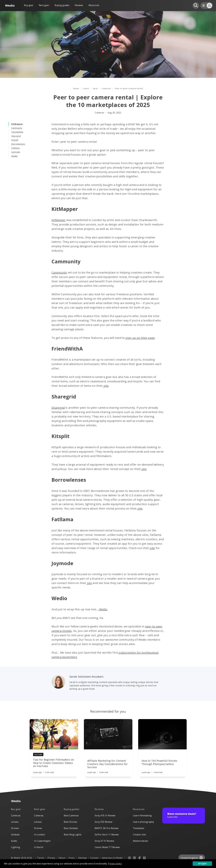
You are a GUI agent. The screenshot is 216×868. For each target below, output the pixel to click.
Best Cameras (71, 816)
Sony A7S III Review (105, 816)
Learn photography (143, 822)
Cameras (16, 816)
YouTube (38, 754)
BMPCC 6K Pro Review (106, 828)
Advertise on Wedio (112, 858)
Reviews (79, 5)
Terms (41, 858)
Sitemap (82, 858)
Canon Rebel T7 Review (107, 847)
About (62, 858)
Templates (139, 828)
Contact (94, 858)
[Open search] (196, 6)
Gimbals (15, 835)
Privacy (51, 858)
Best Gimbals (71, 828)
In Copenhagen (42, 841)
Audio (14, 841)
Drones (15, 828)
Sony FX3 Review (103, 822)
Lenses (15, 822)
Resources (139, 809)
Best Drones (71, 822)
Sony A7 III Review (104, 841)
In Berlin (39, 847)
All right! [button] (202, 864)
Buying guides (62, 5)
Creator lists (140, 835)
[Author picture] (58, 682)
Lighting (16, 847)
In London (40, 835)
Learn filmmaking (142, 816)
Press (72, 858)
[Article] (54, 734)
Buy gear (29, 5)
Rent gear (44, 5)
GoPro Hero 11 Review (107, 835)
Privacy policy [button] (115, 864)
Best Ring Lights (73, 835)
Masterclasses (141, 841)
